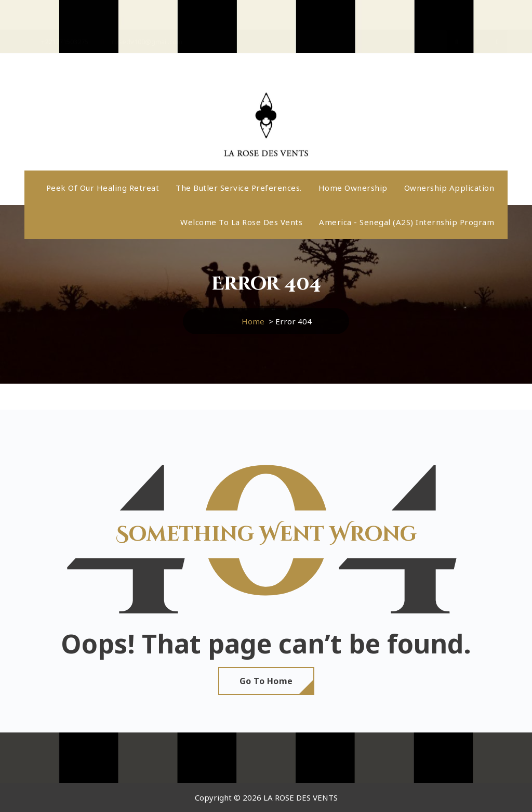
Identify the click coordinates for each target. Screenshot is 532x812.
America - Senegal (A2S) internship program (407, 222)
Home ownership (353, 188)
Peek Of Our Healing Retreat (103, 188)
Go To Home (266, 681)
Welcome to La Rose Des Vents (241, 222)
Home (253, 321)
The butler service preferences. (239, 188)
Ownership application (449, 188)
